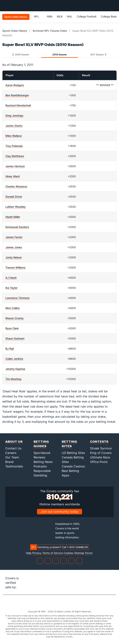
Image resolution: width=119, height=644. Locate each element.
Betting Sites (69, 444)
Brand (9, 462)
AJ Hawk (11, 278)
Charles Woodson (16, 186)
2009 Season (21, 55)
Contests (99, 441)
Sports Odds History (15, 31)
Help (29, 553)
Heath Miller (13, 217)
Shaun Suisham (15, 338)
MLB (60, 16)
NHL (70, 16)
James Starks (14, 126)
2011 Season (98, 55)
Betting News (43, 462)
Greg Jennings (14, 115)
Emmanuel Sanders (17, 227)
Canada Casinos (73, 466)
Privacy (37, 553)
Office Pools (99, 462)
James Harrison (15, 166)
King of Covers (101, 453)
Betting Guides (41, 444)
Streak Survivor (101, 448)
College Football (87, 16)
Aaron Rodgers (15, 85)
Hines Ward (13, 176)
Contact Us (13, 448)
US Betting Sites (73, 453)
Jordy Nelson (14, 257)
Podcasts (40, 466)
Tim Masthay (14, 379)
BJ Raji (10, 349)
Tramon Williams (15, 267)
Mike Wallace (14, 136)
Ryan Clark (12, 328)
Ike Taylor (11, 288)
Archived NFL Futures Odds (50, 31)
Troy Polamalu (14, 146)
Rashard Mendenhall (18, 105)
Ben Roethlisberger (17, 95)
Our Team (12, 457)
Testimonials (14, 466)
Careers (11, 453)
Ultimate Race (100, 457)
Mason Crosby (15, 318)
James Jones (14, 247)
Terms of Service (53, 553)
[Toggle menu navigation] (114, 6)
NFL (38, 16)
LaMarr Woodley (16, 207)
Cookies (69, 553)
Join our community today (59, 512)
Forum (89, 553)
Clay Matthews (15, 156)
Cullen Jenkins (14, 359)
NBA (50, 16)
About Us (14, 441)
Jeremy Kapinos (15, 369)
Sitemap (79, 553)
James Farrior (14, 237)
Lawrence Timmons (18, 298)
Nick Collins (13, 308)
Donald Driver (14, 197)
